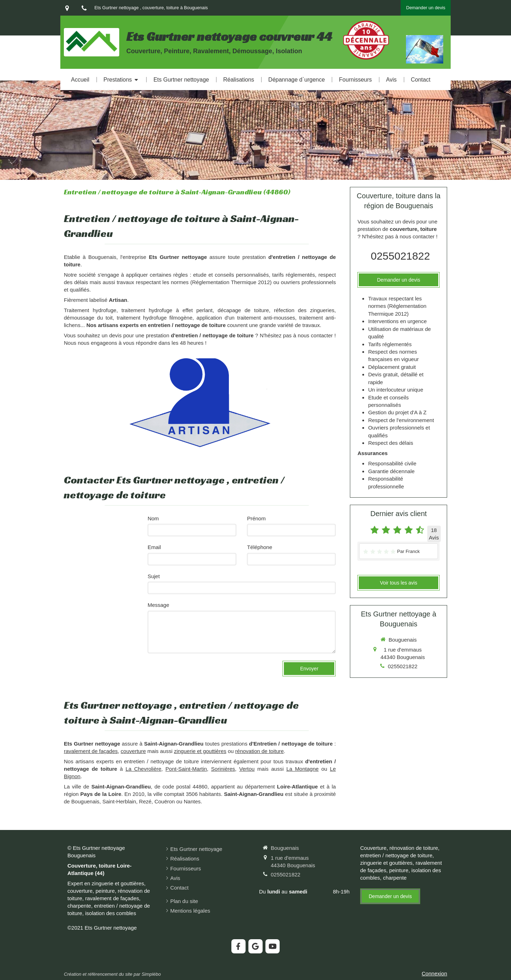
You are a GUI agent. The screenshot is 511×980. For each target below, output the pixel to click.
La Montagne (303, 769)
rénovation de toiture (260, 751)
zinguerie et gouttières (200, 751)
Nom (153, 518)
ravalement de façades (91, 751)
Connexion (434, 973)
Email (154, 547)
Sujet (154, 576)
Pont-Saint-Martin (186, 769)
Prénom (256, 518)
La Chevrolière (144, 769)
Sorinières (223, 769)
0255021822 (400, 256)
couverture (133, 751)
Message (158, 605)
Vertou (247, 769)
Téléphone (260, 547)
